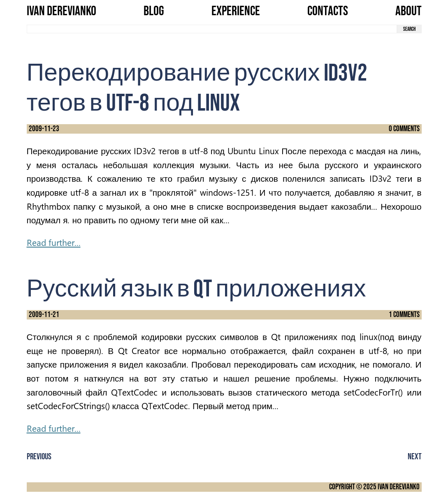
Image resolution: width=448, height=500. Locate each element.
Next (415, 457)
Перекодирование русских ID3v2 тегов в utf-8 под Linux (197, 88)
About (409, 11)
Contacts (328, 11)
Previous (39, 457)
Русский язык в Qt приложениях (196, 289)
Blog (154, 11)
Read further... (54, 242)
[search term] (212, 29)
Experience (236, 11)
